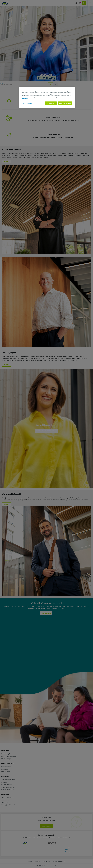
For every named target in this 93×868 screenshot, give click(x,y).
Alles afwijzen (51, 103)
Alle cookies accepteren (65, 103)
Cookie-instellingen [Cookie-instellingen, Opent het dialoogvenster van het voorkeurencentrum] (27, 103)
